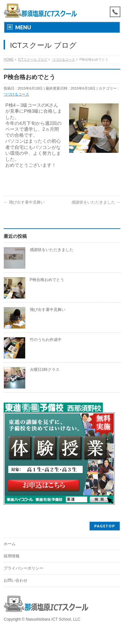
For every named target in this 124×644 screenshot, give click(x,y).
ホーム (10, 544)
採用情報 (12, 556)
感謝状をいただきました (96, 202)
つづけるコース (16, 94)
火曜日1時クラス (45, 370)
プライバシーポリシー (23, 568)
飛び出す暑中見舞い (24, 202)
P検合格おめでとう (47, 280)
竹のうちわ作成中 (46, 340)
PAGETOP (105, 526)
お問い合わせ (16, 580)
